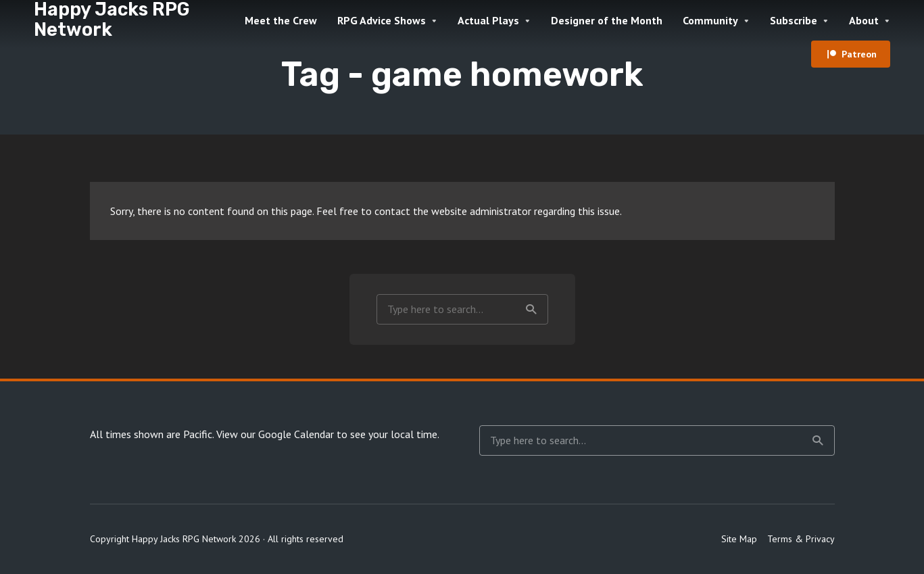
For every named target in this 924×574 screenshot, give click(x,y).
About (864, 20)
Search (531, 310)
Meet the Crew (281, 20)
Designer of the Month (607, 20)
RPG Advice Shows (382, 20)
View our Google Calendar (275, 434)
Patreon (859, 54)
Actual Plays (488, 20)
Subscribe (794, 20)
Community (710, 20)
